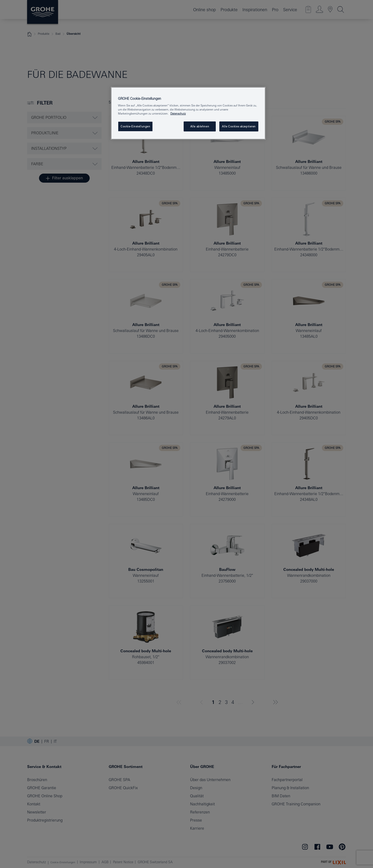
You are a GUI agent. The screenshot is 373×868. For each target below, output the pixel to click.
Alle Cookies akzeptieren (239, 126)
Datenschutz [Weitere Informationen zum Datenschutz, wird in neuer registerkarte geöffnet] (178, 113)
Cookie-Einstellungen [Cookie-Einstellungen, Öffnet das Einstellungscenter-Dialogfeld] (135, 126)
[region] (188, 113)
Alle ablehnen (200, 126)
